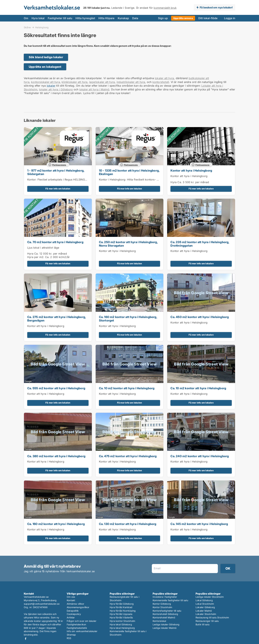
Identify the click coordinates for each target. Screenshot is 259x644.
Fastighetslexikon (76, 624)
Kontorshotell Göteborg (165, 614)
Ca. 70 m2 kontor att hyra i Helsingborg (55, 242)
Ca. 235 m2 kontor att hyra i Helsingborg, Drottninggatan (200, 244)
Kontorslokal (159, 621)
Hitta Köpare (106, 18)
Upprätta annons (183, 18)
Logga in (230, 18)
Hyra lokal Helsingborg (122, 628)
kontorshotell (161, 82)
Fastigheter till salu (60, 18)
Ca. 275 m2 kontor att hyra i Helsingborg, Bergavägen (56, 319)
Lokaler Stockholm (206, 614)
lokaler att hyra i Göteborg (56, 89)
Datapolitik (73, 611)
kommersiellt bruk (165, 8)
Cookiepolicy (74, 614)
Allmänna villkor (75, 604)
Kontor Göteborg (162, 604)
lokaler (51, 86)
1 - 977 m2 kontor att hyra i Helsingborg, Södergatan (56, 172)
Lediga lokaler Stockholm (210, 597)
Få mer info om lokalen (58, 189)
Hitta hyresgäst (85, 18)
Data (135, 18)
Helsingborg (42, 27)
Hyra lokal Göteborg (121, 624)
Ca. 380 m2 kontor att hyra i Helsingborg (56, 456)
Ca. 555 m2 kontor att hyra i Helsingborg (56, 388)
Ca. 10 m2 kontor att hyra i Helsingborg (127, 388)
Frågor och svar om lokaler (82, 621)
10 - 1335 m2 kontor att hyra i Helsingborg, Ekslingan (129, 172)
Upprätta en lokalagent (45, 67)
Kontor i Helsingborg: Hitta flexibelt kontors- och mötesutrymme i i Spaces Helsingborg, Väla (158, 180)
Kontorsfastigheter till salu (167, 611)
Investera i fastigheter (165, 597)
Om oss (71, 597)
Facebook (26, 639)
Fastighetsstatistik (77, 628)
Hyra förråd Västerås (121, 617)
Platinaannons (59, 165)
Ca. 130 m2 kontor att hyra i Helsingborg (128, 524)
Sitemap (71, 635)
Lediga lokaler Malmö (165, 628)
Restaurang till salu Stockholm (212, 617)
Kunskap (123, 18)
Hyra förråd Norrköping (123, 611)
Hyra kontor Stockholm (122, 621)
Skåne (27, 27)
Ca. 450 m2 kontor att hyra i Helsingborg (200, 317)
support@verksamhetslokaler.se (42, 604)
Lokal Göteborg (204, 600)
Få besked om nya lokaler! (216, 7)
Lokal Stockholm (205, 604)
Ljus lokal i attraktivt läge (43, 248)
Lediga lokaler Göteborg (166, 624)
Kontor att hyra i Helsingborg (191, 171)
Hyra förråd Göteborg (122, 604)
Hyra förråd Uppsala (121, 614)
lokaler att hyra (164, 78)
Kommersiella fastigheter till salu (170, 600)
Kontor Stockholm (162, 607)
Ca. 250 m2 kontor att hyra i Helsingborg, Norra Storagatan (128, 244)
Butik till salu (203, 624)
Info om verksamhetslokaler (82, 631)
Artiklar (71, 617)
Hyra (174, 182)
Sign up (163, 18)
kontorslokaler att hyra (46, 82)
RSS (69, 638)
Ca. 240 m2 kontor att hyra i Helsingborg (200, 456)
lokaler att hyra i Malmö (94, 89)
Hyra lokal (38, 18)
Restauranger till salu (207, 621)
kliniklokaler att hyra (74, 82)
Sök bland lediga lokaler (46, 57)
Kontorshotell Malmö (164, 617)
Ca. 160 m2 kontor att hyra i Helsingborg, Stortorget (128, 319)
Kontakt (71, 600)
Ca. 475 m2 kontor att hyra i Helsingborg (128, 456)
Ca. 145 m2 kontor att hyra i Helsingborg (199, 524)
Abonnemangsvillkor (78, 607)
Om (26, 18)
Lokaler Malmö (204, 611)
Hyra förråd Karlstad (121, 607)
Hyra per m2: (36, 257)
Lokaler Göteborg (205, 607)
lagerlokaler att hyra (102, 82)
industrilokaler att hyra (131, 82)
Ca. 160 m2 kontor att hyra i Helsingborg (56, 524)
